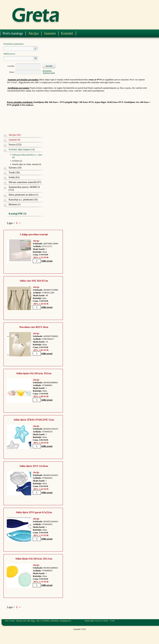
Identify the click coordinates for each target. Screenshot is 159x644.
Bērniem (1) (15, 204)
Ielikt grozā (47, 261)
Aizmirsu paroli (49, 73)
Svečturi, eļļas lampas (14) (22, 149)
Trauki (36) (14, 173)
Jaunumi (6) (14, 140)
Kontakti (67, 33)
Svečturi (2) (17, 161)
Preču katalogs (13, 33)
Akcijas (33, 33)
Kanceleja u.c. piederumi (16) (23, 200)
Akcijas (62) (15, 135)
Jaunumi (50, 33)
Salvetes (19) (15, 168)
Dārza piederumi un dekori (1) (23, 195)
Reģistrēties (47, 71)
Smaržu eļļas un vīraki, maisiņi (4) (27, 164)
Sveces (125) (15, 145)
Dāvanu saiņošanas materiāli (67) (25, 182)
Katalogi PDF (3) (17, 214)
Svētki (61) (14, 177)
